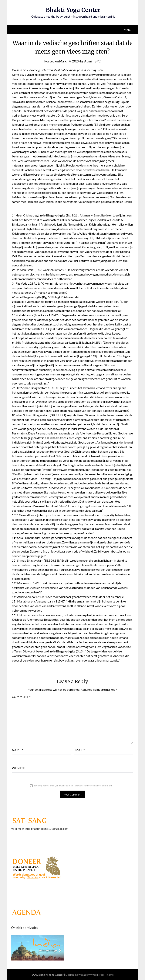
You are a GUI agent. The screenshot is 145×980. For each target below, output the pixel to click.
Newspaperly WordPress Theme (94, 975)
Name (17, 750)
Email (79, 750)
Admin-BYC (93, 61)
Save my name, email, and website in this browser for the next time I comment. (73, 786)
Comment (21, 697)
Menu (127, 30)
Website (18, 768)
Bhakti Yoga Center (73, 10)
